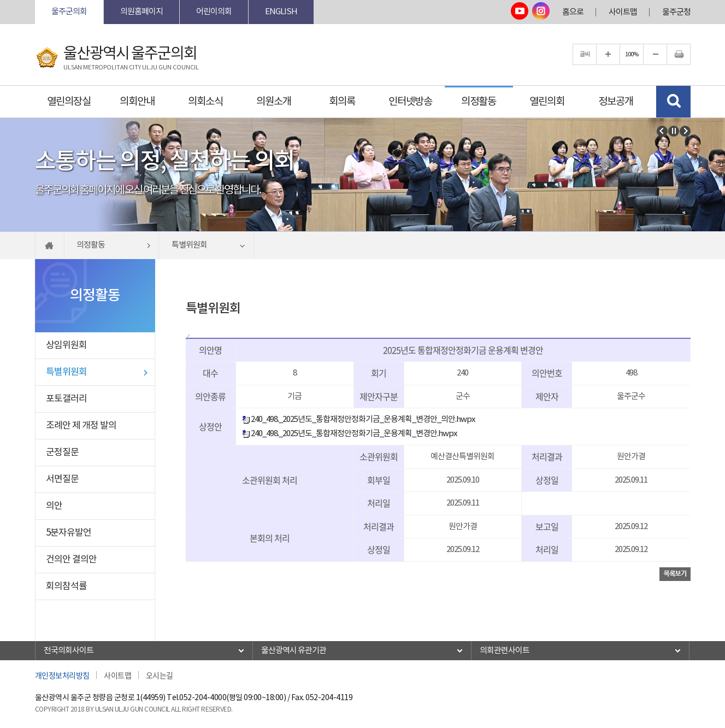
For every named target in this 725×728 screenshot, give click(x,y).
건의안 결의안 (71, 560)
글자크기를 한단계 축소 (655, 54)
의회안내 (137, 102)
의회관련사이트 (505, 651)
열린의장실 (69, 102)
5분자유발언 (69, 533)
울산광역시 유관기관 (294, 651)
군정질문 (62, 453)
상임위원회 (66, 345)
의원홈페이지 (142, 12)
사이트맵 (623, 12)
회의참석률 (66, 586)
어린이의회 (214, 12)
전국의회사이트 (69, 651)
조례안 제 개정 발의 (81, 426)
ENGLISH (281, 12)
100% (632, 54)
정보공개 (616, 102)
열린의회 (547, 102)
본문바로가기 (35, 0)
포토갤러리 (66, 399)
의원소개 (274, 102)
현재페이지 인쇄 (679, 54)
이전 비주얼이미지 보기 (662, 131)
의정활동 (479, 102)
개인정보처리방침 (62, 675)
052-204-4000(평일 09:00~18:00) (232, 698)
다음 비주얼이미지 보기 (685, 131)
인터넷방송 (410, 102)
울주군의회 (69, 12)
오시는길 (160, 675)
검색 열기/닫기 (673, 102)
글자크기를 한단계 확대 (608, 54)
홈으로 (573, 12)
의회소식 (205, 102)
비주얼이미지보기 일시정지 (674, 131)
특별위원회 (66, 372)
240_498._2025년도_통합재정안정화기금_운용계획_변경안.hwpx (349, 434)
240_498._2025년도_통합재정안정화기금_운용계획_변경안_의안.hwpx (358, 419)
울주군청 (676, 12)
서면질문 (62, 479)
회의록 (342, 102)
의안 (54, 506)
